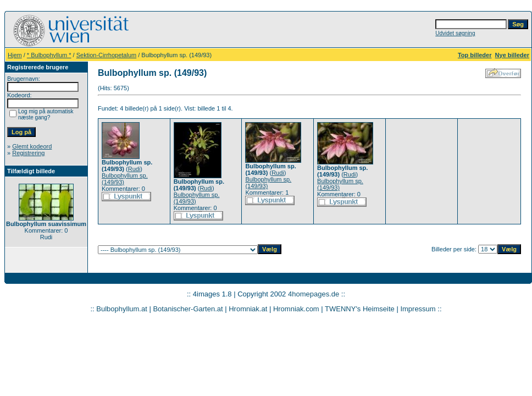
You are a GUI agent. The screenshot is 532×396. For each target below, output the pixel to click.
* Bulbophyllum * (49, 55)
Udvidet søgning (455, 33)
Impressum (418, 309)
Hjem (15, 55)
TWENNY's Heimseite (360, 309)
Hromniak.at (248, 309)
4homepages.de (314, 294)
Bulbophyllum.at (122, 309)
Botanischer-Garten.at (188, 309)
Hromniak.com (296, 309)
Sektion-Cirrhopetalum (106, 55)
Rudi (134, 169)
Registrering (28, 153)
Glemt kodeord (32, 146)
